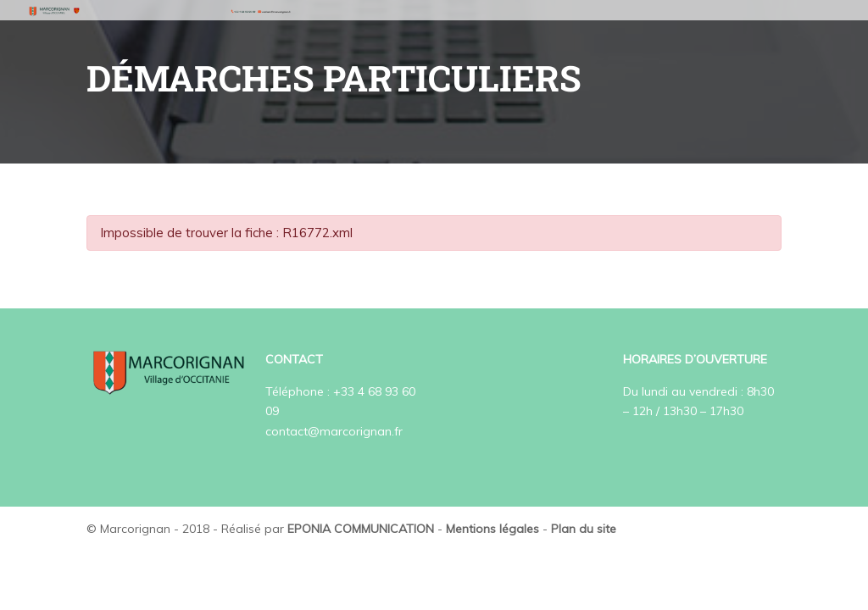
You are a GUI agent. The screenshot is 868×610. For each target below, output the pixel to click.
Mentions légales (492, 529)
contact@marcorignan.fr (334, 431)
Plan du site (584, 529)
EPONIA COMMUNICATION (361, 529)
